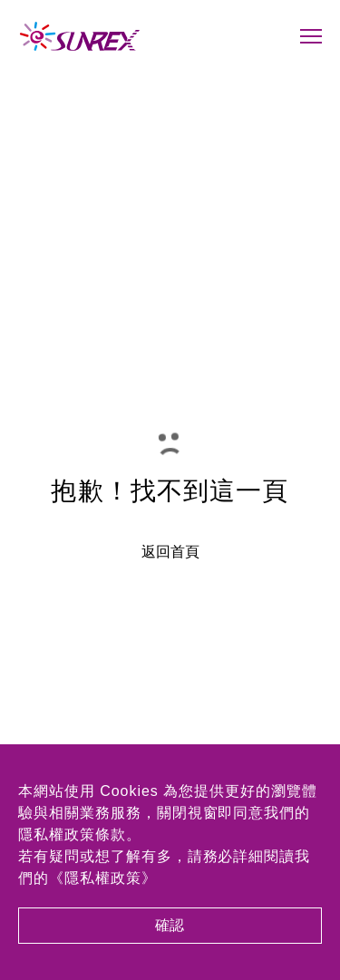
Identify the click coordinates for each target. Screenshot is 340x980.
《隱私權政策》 (103, 878)
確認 (170, 925)
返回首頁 (170, 552)
